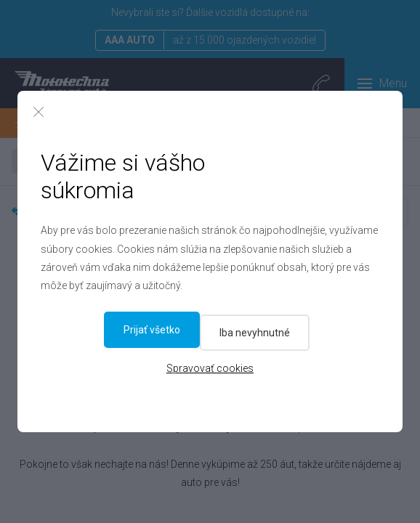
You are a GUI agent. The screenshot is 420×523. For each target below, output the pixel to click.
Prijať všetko (271, 330)
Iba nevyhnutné (157, 330)
